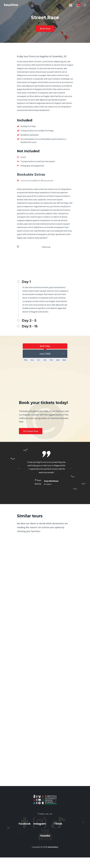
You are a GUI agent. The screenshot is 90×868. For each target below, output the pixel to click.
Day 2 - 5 (29, 321)
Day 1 (26, 282)
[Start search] (85, 5)
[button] (45, 282)
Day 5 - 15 (30, 327)
